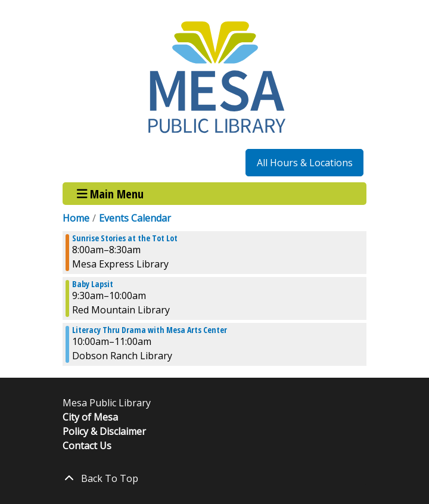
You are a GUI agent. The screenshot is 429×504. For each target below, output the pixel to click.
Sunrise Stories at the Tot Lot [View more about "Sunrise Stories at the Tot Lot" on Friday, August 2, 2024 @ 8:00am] (125, 238)
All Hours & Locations (305, 163)
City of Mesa (90, 417)
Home (76, 218)
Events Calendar (135, 218)
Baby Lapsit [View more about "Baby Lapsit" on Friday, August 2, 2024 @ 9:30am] (93, 284)
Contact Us (87, 446)
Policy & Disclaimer (104, 431)
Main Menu (111, 193)
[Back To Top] (214, 478)
